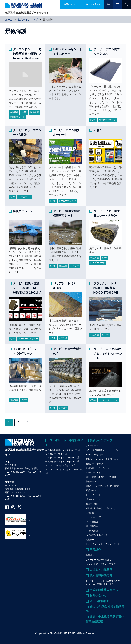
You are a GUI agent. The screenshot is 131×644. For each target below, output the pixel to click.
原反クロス (91, 490)
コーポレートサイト (55, 454)
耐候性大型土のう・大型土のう (101, 508)
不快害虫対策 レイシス (97, 535)
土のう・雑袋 (92, 504)
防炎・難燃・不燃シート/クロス (101, 477)
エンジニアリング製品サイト (59, 465)
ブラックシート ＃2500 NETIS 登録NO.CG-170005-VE (106, 288)
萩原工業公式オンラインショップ (61, 450)
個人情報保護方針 (101, 575)
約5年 (105, 258)
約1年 (53, 266)
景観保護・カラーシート (97, 468)
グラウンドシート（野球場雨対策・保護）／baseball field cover (27, 54)
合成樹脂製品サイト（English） (61, 462)
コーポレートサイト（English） (61, 458)
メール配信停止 (100, 601)
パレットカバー (93, 499)
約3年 (53, 408)
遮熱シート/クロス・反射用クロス (102, 459)
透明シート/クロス (94, 464)
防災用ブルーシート (26, 211)
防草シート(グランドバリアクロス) (102, 486)
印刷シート (101, 130)
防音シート (91, 481)
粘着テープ (91, 540)
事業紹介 (95, 550)
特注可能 (14, 112)
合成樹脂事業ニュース (104, 590)
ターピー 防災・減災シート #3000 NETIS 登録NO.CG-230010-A (27, 288)
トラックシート (93, 495)
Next (27, 422)
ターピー (75, 266)
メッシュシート (93, 473)
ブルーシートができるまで (98, 560)
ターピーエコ (25, 197)
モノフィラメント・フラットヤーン (103, 544)
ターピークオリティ (108, 400)
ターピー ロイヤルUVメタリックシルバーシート (108, 353)
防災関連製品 (92, 526)
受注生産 (34, 112)
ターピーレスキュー (28, 339)
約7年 (93, 400)
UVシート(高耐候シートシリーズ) (102, 450)
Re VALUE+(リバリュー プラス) (101, 564)
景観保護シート (17, 117)
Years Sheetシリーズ (96, 455)
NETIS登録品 (92, 522)
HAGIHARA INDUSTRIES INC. (61, 633)
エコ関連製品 (92, 531)
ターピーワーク (98, 263)
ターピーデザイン (107, 120)
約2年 (24, 112)
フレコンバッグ (93, 517)
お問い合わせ (98, 596)
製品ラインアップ (28, 20)
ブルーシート (92, 446)
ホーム (9, 20)
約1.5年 (106, 335)
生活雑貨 (90, 513)
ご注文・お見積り (101, 570)
